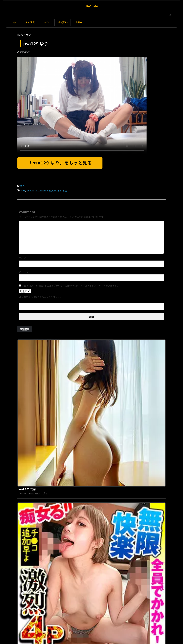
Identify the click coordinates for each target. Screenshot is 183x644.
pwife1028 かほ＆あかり (83, 505)
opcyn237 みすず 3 (80, 395)
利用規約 (72, 627)
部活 (65, 190)
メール (24, 271)
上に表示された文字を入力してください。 (41, 296)
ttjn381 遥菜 (76, 450)
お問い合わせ (86, 627)
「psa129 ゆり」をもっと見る (60, 163)
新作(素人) (63, 22)
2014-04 (30, 190)
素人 (22, 186)
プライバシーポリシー (105, 627)
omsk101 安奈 (77, 340)
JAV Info (91, 6)
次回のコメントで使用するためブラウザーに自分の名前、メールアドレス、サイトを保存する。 (71, 285)
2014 (23, 190)
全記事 (79, 22)
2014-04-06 (40, 190)
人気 (14, 22)
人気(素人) (30, 22)
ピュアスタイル (54, 190)
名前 (23, 257)
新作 (46, 22)
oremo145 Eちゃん (80, 560)
